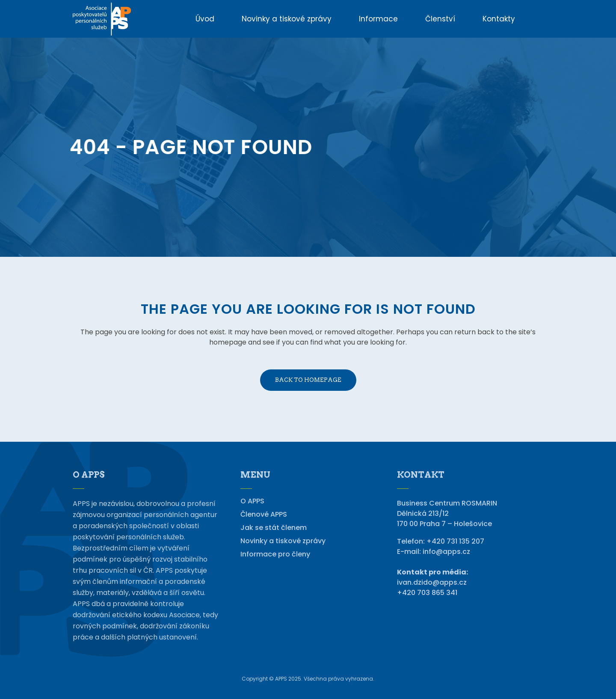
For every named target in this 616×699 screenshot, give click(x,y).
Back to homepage (308, 380)
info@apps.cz (446, 552)
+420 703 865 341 (427, 593)
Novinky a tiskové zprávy (283, 541)
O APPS (252, 501)
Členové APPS (264, 515)
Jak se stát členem (274, 528)
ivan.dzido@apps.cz (432, 582)
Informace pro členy (275, 554)
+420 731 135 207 (455, 541)
